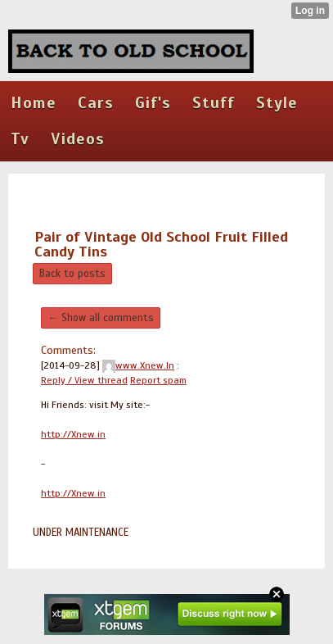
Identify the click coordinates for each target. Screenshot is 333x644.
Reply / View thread (84, 380)
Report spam (158, 380)
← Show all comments (101, 318)
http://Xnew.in (73, 434)
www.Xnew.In (138, 365)
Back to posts (72, 274)
